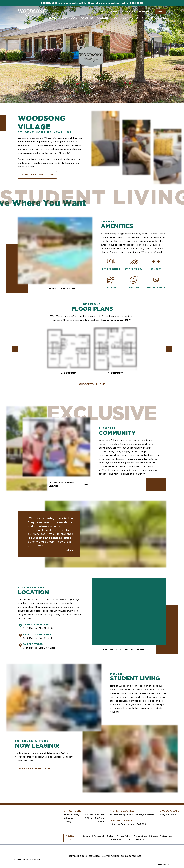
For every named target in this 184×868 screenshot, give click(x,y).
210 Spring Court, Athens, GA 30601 (128, 824)
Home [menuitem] (53, 18)
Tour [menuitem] (116, 18)
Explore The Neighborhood (124, 649)
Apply (160, 11)
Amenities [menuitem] (87, 18)
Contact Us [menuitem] (131, 18)
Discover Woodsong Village (69, 484)
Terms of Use (141, 836)
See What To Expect (60, 288)
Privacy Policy (124, 836)
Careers (87, 836)
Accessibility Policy (104, 836)
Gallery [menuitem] (103, 18)
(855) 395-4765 (110, 11)
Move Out (140, 839)
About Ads (116, 839)
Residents (145, 11)
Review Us (70, 838)
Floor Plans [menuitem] (68, 18)
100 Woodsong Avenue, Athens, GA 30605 (132, 815)
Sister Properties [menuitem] (154, 18)
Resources (128, 11)
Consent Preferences (162, 836)
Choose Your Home (92, 384)
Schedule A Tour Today (37, 175)
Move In (129, 839)
